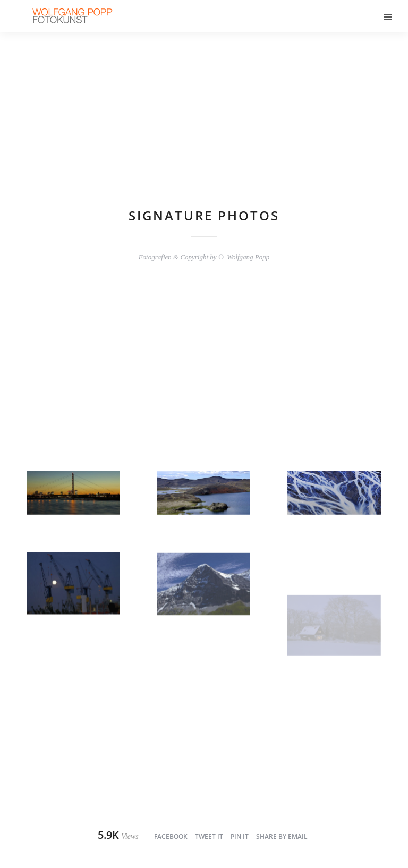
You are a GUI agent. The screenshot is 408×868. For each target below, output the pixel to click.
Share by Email (282, 836)
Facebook (171, 836)
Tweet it (209, 836)
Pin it (240, 836)
